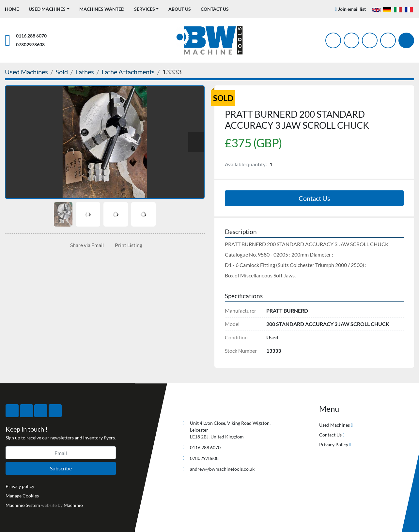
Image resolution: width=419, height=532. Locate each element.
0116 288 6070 (31, 36)
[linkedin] (388, 40)
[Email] (61, 453)
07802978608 (30, 44)
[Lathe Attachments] (128, 72)
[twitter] (351, 40)
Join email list (352, 9)
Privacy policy (20, 486)
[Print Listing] (127, 245)
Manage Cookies (22, 496)
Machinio (73, 505)
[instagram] (370, 40)
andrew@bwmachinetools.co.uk (222, 469)
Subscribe (61, 468)
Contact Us (215, 9)
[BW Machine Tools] (201, 408)
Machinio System (23, 505)
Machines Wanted (102, 9)
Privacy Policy (334, 444)
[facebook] (333, 40)
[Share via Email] (86, 245)
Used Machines (47, 9)
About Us (180, 9)
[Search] (406, 40)
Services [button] (145, 9)
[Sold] (62, 72)
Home (12, 9)
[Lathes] (85, 72)
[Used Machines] (26, 72)
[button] (49, 9)
